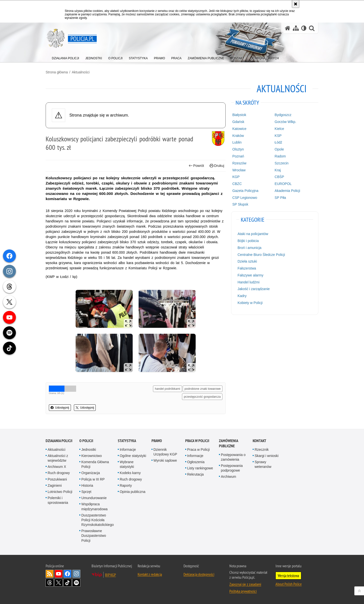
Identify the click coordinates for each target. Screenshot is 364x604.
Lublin (237, 142)
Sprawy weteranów (263, 464)
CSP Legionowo (245, 198)
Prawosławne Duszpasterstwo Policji (94, 536)
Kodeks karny (130, 473)
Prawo (157, 441)
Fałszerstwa (247, 268)
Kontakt (259, 441)
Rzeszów (239, 163)
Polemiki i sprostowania (58, 500)
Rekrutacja (196, 474)
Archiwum (228, 477)
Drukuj (217, 166)
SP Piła (280, 198)
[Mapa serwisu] (296, 28)
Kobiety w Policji (250, 303)
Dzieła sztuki (247, 261)
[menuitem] (65, 57)
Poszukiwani (57, 479)
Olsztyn (238, 149)
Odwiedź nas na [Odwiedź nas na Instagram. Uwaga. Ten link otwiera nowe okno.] (76, 574)
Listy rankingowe (200, 468)
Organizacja (91, 473)
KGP (236, 177)
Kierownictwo (91, 456)
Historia (87, 485)
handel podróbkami (167, 389)
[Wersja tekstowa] (304, 28)
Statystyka (127, 441)
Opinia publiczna (133, 492)
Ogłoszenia (196, 462)
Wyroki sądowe (165, 460)
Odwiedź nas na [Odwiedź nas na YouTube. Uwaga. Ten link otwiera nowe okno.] (59, 574)
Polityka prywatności (243, 591)
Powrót (196, 166)
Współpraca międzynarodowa (94, 506)
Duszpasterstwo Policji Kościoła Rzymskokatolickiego (98, 520)
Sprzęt (86, 492)
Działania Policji (59, 441)
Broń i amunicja (250, 248)
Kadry (242, 296)
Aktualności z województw (58, 458)
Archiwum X (57, 467)
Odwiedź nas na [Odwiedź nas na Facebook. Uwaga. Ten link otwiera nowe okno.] (67, 574)
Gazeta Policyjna (245, 191)
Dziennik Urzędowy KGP (165, 452)
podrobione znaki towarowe (203, 389)
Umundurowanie (94, 498)
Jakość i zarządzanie (254, 289)
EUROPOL (283, 184)
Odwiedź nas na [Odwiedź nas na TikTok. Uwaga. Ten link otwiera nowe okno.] (67, 583)
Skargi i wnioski (267, 456)
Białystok (239, 115)
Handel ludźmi (249, 282)
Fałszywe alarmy (250, 275)
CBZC (237, 184)
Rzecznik (262, 450)
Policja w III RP (93, 479)
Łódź (278, 142)
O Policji (86, 441)
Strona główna (57, 72)
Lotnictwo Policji (60, 492)
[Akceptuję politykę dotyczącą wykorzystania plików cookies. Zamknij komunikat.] (296, 4)
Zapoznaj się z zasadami (245, 584)
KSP (278, 136)
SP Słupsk (240, 204)
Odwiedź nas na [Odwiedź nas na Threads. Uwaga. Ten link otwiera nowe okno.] (50, 583)
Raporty (126, 485)
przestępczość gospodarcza (202, 397)
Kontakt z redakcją (150, 574)
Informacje (128, 450)
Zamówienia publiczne (228, 443)
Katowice (239, 129)
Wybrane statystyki (127, 464)
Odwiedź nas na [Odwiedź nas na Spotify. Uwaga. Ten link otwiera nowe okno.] (76, 583)
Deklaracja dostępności (199, 574)
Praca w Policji (197, 441)
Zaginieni (55, 485)
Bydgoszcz (283, 115)
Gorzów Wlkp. (286, 122)
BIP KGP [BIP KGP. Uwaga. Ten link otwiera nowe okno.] (110, 575)
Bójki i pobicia (248, 241)
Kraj (278, 170)
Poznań (238, 156)
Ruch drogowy (59, 473)
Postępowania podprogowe (232, 468)
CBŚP (279, 177)
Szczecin (282, 163)
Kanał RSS (50, 574)
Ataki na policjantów (253, 234)
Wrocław (239, 170)
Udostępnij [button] (60, 408)
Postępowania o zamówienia (233, 457)
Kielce (279, 129)
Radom (280, 156)
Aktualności (81, 72)
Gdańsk (238, 122)
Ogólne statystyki (133, 456)
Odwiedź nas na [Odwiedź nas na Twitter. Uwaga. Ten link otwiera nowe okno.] (59, 583)
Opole (279, 149)
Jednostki (89, 450)
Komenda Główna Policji (95, 464)
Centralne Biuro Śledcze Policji (261, 255)
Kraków (238, 136)
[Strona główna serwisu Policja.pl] (288, 28)
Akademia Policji (288, 191)
